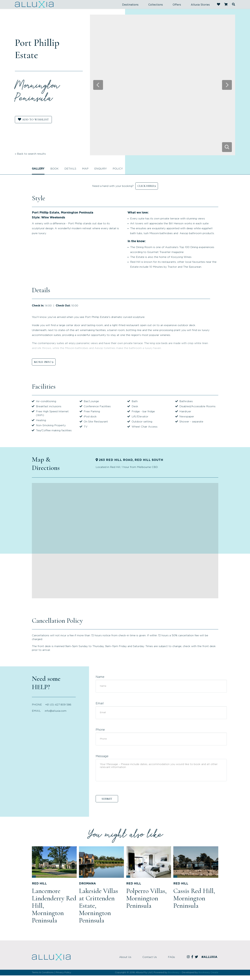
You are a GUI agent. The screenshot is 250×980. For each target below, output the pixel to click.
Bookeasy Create (208, 972)
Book (54, 169)
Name (100, 677)
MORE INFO (43, 362)
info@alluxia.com (56, 711)
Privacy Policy (63, 972)
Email (100, 704)
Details (70, 169)
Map (85, 169)
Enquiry (101, 169)
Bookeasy (174, 972)
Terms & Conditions (43, 972)
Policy (118, 169)
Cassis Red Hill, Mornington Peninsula (194, 898)
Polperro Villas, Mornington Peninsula (146, 898)
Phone (100, 730)
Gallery (38, 169)
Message (102, 756)
